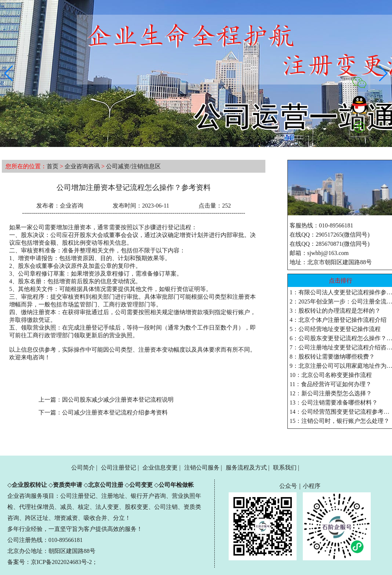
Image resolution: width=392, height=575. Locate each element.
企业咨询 (72, 206)
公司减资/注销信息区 (133, 166)
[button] (9, 73)
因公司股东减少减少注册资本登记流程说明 (118, 400)
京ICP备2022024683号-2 (61, 562)
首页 (52, 166)
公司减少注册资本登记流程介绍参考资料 (115, 412)
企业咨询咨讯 (82, 166)
